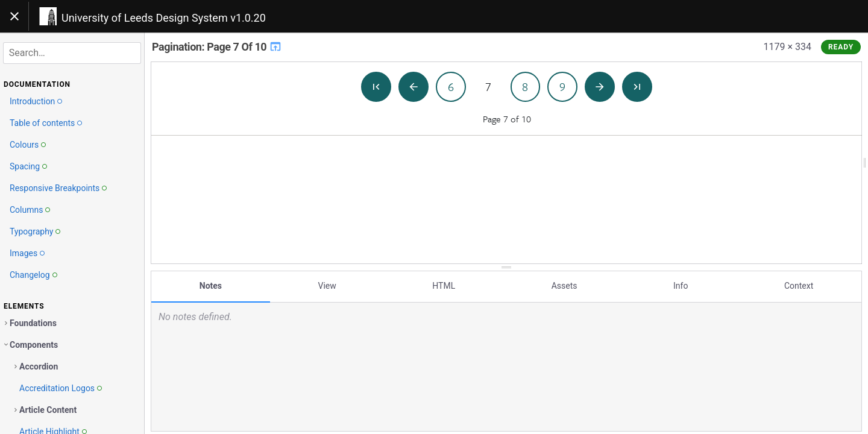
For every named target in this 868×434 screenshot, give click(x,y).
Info (681, 285)
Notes (211, 285)
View (327, 285)
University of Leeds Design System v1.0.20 (164, 18)
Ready (841, 47)
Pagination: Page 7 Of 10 (217, 47)
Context (799, 285)
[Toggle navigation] (14, 16)
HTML (444, 285)
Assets (565, 285)
